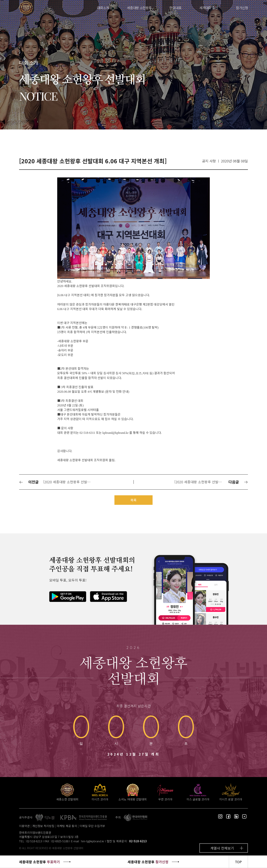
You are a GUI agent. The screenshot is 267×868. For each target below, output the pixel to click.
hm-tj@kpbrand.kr (93, 841)
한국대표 (175, 8)
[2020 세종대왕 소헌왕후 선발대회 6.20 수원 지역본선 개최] (201, 482)
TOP (238, 862)
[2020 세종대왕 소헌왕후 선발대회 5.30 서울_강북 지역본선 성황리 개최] (70, 482)
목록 (133, 500)
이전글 (29, 482)
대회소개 (103, 8)
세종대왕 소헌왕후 (139, 8)
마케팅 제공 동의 (67, 826)
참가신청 (242, 8)
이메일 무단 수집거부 (92, 826)
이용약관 (24, 826)
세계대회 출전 (209, 8)
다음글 (238, 482)
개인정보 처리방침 (43, 826)
